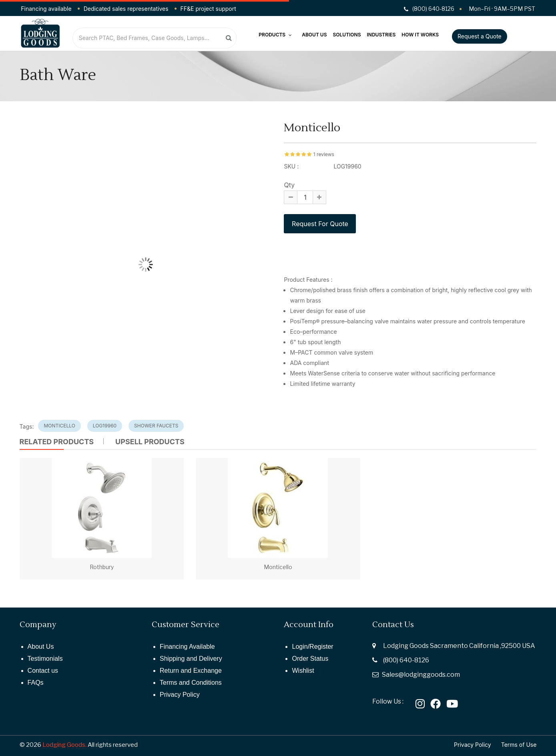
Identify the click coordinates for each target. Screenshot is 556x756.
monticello (59, 426)
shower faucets (156, 426)
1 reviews (324, 154)
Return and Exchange (191, 671)
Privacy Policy (180, 695)
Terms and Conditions (191, 683)
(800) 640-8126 (406, 660)
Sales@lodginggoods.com (421, 675)
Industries (381, 35)
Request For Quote (320, 224)
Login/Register (312, 647)
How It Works (420, 35)
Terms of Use (519, 745)
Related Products (57, 442)
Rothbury (102, 567)
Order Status (310, 659)
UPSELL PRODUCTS (150, 442)
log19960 (105, 426)
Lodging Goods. (64, 745)
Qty (289, 185)
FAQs (36, 683)
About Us (314, 35)
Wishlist (303, 671)
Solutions (347, 35)
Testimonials (45, 659)
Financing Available (187, 647)
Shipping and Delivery (191, 659)
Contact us (43, 671)
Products (275, 35)
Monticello (278, 567)
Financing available (46, 9)
